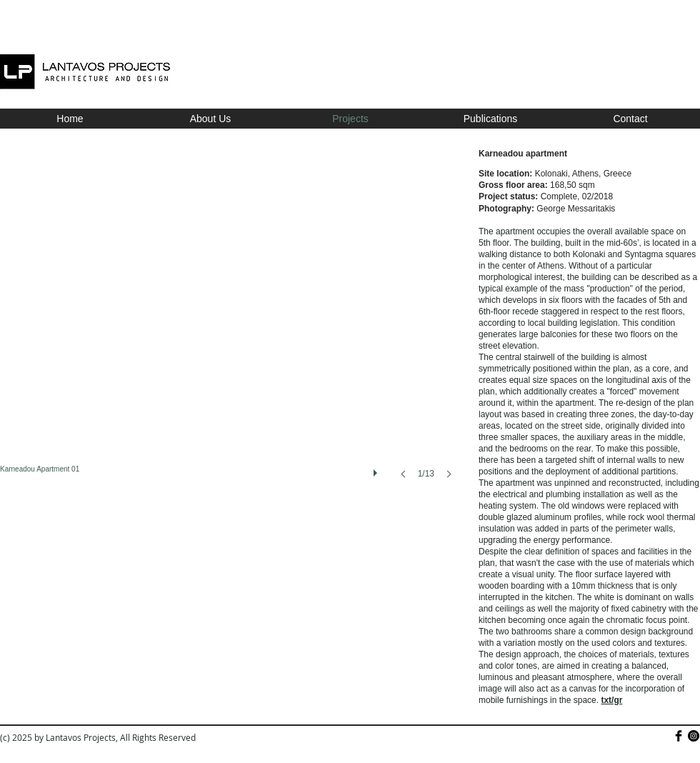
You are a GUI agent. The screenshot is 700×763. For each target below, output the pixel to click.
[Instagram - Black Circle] (694, 736)
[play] (377, 469)
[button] (230, 328)
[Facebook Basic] (679, 736)
